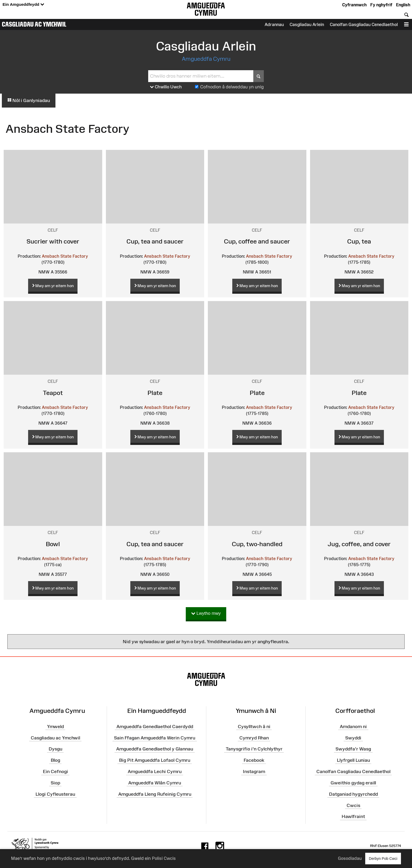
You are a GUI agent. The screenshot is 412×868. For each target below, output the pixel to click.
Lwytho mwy (206, 614)
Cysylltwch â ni (254, 727)
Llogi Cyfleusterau (55, 794)
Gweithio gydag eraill (353, 783)
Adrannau (274, 24)
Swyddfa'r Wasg (353, 749)
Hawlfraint (353, 816)
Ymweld (55, 727)
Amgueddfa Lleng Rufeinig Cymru (155, 794)
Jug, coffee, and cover (359, 544)
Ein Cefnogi (55, 771)
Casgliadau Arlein (307, 24)
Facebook (254, 760)
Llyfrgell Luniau (353, 760)
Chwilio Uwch (166, 87)
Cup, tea (359, 241)
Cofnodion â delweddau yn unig (232, 87)
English (403, 5)
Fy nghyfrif (381, 5)
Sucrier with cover (53, 241)
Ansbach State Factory (65, 256)
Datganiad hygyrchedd (353, 794)
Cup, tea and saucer (155, 241)
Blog (55, 760)
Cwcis (353, 805)
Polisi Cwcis (164, 858)
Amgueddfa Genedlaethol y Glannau (155, 749)
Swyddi (353, 738)
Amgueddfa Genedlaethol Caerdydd (155, 727)
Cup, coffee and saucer (257, 241)
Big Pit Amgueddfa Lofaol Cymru (155, 760)
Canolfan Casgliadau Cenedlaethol (353, 771)
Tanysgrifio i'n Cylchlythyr (254, 749)
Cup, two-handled (257, 544)
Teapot (53, 393)
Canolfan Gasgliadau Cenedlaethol (364, 24)
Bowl (53, 544)
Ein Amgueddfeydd (23, 5)
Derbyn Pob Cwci (383, 858)
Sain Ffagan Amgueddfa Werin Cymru (155, 738)
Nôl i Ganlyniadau (29, 100)
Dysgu (55, 749)
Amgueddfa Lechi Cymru (155, 771)
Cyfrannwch (354, 5)
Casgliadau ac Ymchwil (34, 24)
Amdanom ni (353, 727)
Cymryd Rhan (254, 738)
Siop (55, 783)
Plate (155, 393)
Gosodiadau (350, 858)
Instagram (254, 771)
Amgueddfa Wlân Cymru (155, 783)
